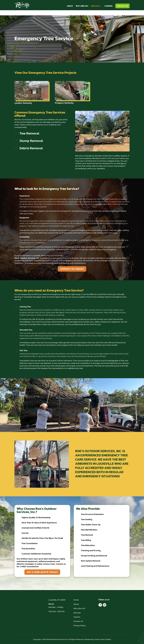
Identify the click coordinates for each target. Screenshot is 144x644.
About (70, 6)
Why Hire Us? (82, 6)
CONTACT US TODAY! (72, 269)
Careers (109, 6)
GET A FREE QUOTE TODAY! (42, 572)
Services (95, 6)
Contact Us (122, 6)
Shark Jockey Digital (103, 639)
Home (76, 600)
